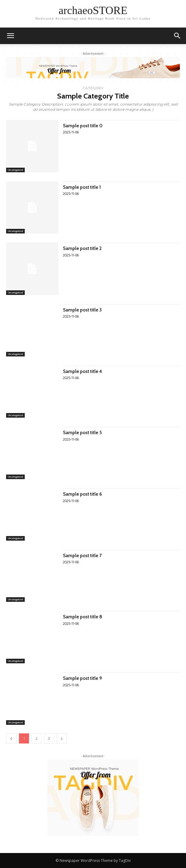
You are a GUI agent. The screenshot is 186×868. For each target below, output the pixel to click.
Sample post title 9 (82, 678)
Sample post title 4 (82, 371)
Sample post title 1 (82, 187)
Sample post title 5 (82, 433)
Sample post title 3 (82, 310)
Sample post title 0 (83, 126)
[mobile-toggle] (10, 36)
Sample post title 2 (82, 248)
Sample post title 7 (82, 556)
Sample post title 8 (83, 617)
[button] (177, 36)
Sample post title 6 (82, 494)
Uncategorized (15, 170)
